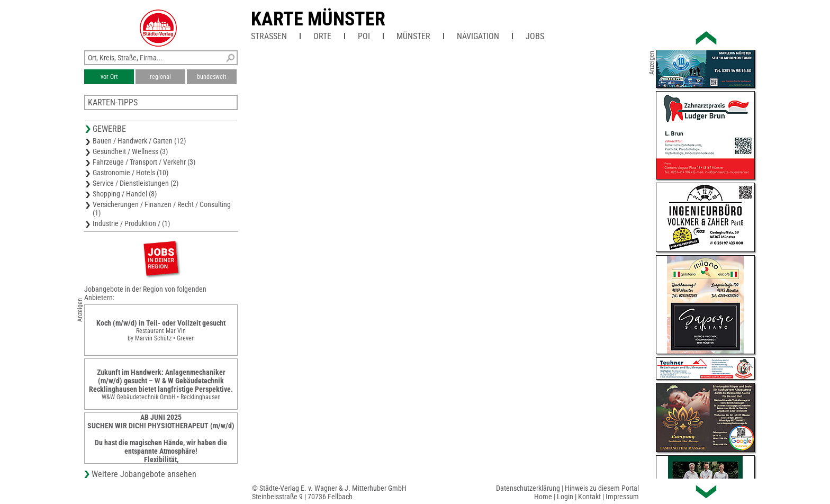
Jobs (535, 36)
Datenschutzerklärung (528, 488)
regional (160, 77)
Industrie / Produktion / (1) (131, 223)
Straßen (269, 36)
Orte (322, 36)
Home (543, 497)
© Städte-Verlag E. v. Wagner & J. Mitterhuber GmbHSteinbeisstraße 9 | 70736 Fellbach (329, 492)
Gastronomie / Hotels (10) (130, 173)
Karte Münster (318, 19)
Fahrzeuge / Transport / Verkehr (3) (144, 162)
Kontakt (589, 497)
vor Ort (109, 77)
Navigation (478, 36)
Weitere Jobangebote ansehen (144, 474)
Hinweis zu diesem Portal (602, 488)
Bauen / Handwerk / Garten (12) (139, 141)
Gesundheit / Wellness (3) (130, 151)
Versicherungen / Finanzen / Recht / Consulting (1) (162, 209)
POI (364, 36)
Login (565, 497)
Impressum (622, 497)
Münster (413, 36)
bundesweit (212, 77)
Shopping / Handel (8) (125, 194)
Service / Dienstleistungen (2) (136, 183)
